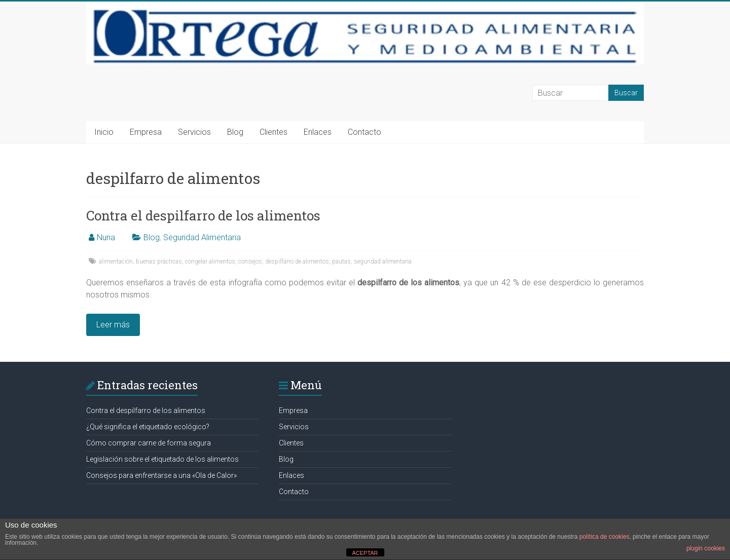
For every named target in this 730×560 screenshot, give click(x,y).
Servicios (194, 132)
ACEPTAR (365, 553)
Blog (235, 132)
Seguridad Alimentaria (202, 237)
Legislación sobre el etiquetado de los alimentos (162, 459)
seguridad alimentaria (383, 262)
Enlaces (318, 132)
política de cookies (605, 537)
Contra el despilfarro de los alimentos (203, 215)
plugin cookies (706, 548)
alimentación (116, 262)
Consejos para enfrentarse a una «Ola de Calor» (161, 475)
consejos (250, 262)
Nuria (106, 237)
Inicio (104, 132)
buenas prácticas (159, 262)
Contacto (364, 132)
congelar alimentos (210, 262)
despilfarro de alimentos (297, 262)
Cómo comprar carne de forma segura (149, 443)
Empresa (146, 132)
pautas (341, 262)
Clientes (273, 132)
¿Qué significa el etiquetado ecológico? (148, 427)
